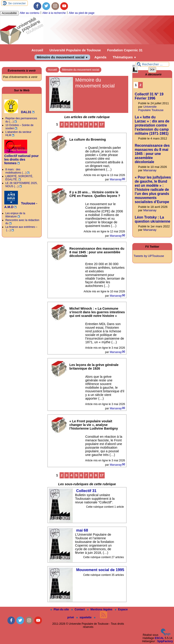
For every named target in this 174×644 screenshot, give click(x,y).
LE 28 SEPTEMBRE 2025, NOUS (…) (22, 185)
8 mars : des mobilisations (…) (16, 171)
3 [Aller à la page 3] (67, 124)
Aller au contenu (30, 13)
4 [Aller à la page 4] (71, 124)
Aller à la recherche (54, 13)
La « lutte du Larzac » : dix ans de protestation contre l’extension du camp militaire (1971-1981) (152, 125)
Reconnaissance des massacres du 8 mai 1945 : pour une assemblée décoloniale (152, 154)
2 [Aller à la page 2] (62, 124)
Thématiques (124, 57)
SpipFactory (165, 641)
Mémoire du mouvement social (62, 57)
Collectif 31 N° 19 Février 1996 (149, 96)
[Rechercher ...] (152, 64)
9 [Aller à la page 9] (96, 124)
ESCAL (159, 638)
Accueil (37, 50)
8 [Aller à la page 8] (91, 124)
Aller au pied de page (81, 13)
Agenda (100, 57)
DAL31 (18, 112)
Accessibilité (9, 13)
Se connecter (17, 3)
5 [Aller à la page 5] (76, 124)
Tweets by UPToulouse (149, 256)
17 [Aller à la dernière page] (101, 124)
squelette (84, 617)
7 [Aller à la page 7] (86, 124)
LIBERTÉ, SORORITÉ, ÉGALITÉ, (19, 178)
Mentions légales (100, 609)
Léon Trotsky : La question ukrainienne (153, 219)
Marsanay (116, 179)
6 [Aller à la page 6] (81, 124)
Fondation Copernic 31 (125, 50)
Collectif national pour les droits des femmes (22, 158)
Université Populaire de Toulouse (75, 50)
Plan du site (60, 609)
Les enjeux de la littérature (15, 215)
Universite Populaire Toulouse (151, 108)
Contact (78, 609)
